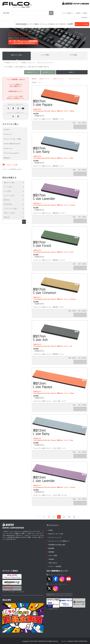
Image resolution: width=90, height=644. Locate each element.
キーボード (7, 130)
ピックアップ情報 (32, 24)
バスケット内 (10, 165)
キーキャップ (8, 134)
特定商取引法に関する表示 (57, 545)
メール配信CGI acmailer (53, 609)
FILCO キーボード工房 (56, 534)
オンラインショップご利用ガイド (59, 541)
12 (69, 517)
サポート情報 (67, 24)
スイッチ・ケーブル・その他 (12, 139)
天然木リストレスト (11, 63)
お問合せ (85, 13)
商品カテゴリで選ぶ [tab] (17, 55)
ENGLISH (85, 18)
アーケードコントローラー (11, 153)
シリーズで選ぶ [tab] (45, 55)
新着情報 (18, 24)
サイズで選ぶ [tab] (73, 55)
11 (64, 517)
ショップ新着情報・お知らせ (16, 79)
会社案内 (78, 13)
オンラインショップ (44, 24)
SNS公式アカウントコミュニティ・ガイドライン (59, 595)
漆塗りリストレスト (28, 63)
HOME (51, 530)
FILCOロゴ (7, 158)
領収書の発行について (16, 91)
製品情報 (24, 24)
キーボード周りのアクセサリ (12, 144)
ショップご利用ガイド (68, 13)
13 (74, 517)
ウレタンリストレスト (46, 63)
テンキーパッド (8, 148)
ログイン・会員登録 (82, 24)
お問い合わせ (53, 563)
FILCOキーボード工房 (56, 24)
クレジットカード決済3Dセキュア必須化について (16, 97)
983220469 (66, 605)
